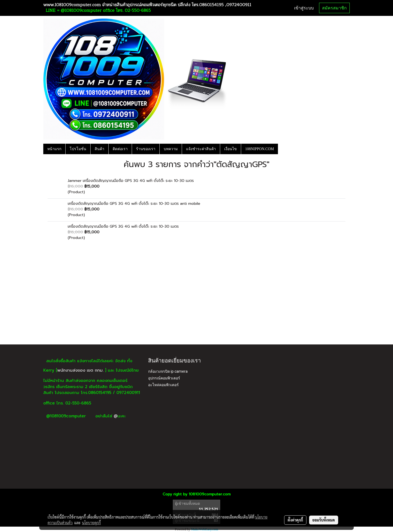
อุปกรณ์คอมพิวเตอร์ (164, 378)
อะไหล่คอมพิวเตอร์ (163, 385)
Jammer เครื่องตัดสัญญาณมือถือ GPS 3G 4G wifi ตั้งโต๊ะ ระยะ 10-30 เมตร (131, 181)
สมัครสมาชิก (334, 8)
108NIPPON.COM (260, 149)
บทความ (171, 149)
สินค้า (99, 149)
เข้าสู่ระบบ (304, 8)
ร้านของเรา (146, 149)
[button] (283, 149)
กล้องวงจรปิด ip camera (168, 371)
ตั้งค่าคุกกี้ (295, 520)
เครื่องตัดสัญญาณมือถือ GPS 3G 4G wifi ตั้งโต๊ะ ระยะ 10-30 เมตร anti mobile (134, 204)
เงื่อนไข (231, 149)
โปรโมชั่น (78, 149)
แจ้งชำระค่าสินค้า (201, 149)
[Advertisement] (196, 304)
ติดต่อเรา (120, 149)
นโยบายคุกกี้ (91, 523)
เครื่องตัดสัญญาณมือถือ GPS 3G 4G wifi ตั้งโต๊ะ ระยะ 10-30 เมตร (123, 226)
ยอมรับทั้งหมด (324, 520)
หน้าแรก (54, 149)
